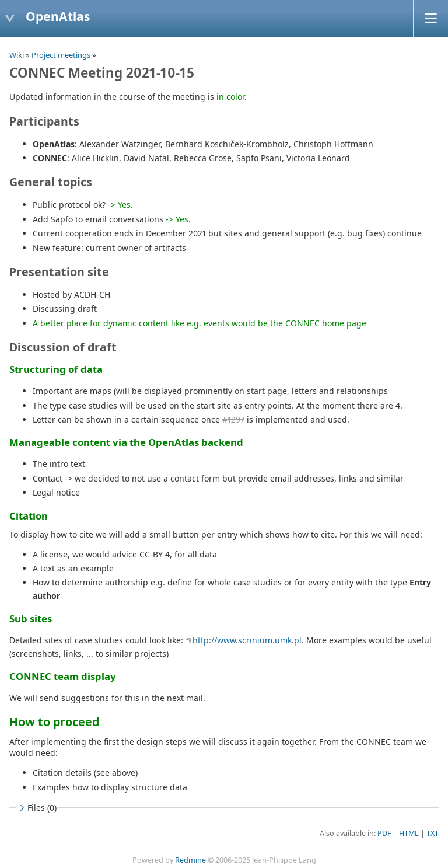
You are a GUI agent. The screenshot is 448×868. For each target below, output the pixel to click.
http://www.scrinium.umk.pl (247, 640)
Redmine (190, 860)
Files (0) (37, 808)
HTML (409, 833)
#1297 (233, 419)
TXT (433, 833)
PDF (384, 833)
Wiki (17, 55)
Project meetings (61, 55)
